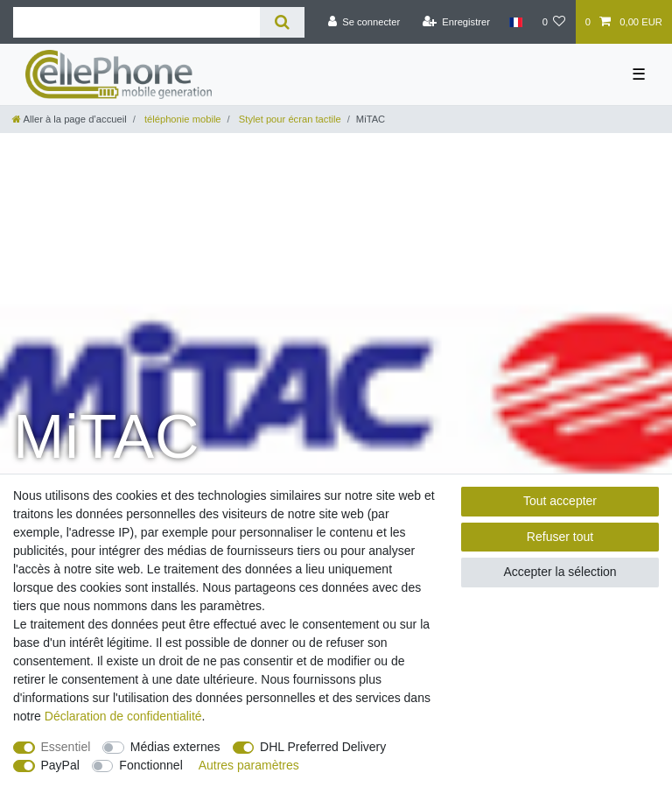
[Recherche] (282, 22)
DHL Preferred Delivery (323, 747)
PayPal (60, 765)
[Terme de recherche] (136, 22)
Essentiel (66, 747)
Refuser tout (560, 537)
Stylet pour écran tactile (289, 119)
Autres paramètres (249, 765)
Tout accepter (560, 501)
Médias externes (175, 747)
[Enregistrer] (456, 22)
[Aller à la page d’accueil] (70, 119)
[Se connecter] (364, 22)
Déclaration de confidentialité (123, 716)
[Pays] (516, 22)
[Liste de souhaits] (553, 22)
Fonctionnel (150, 765)
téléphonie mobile (182, 119)
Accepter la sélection (560, 572)
